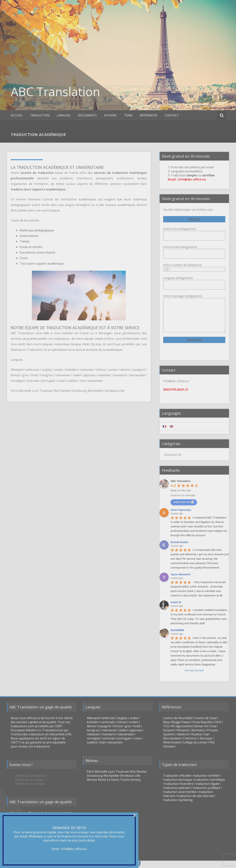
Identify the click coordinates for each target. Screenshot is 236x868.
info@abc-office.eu (74, 849)
